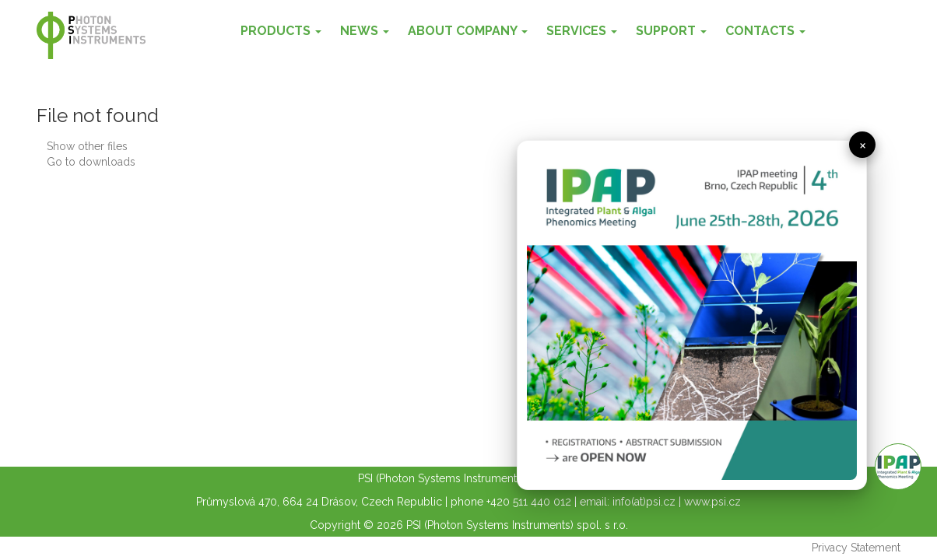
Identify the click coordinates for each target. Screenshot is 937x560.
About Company (468, 31)
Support (671, 31)
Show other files (87, 146)
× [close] (863, 145)
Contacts (765, 31)
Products (281, 31)
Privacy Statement (856, 548)
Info (898, 467)
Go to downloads (91, 162)
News (365, 31)
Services (582, 31)
